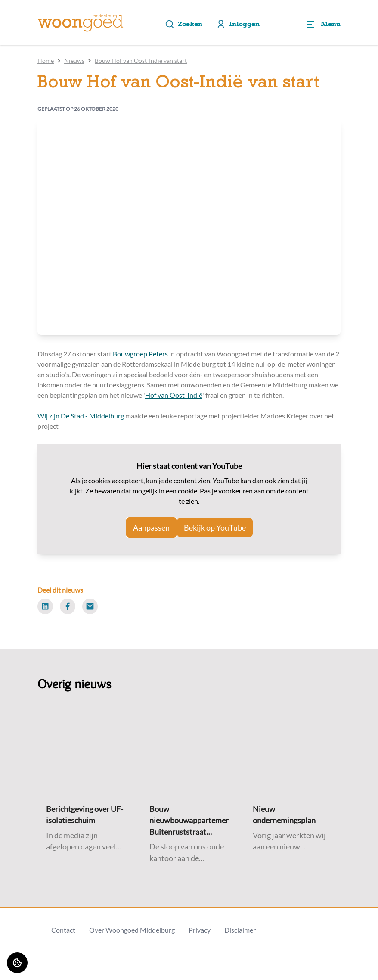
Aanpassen (151, 527)
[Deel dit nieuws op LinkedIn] (45, 606)
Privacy (200, 930)
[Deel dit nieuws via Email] (90, 606)
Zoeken (184, 24)
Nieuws (74, 61)
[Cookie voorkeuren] (17, 963)
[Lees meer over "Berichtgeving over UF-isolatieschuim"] (86, 815)
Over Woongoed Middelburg (132, 930)
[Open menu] (323, 24)
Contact (63, 930)
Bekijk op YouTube (215, 527)
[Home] (81, 23)
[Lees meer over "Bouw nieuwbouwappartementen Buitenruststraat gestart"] (189, 821)
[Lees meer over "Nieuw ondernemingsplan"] (292, 815)
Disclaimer (240, 930)
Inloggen (238, 24)
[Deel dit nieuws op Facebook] (68, 606)
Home (46, 61)
